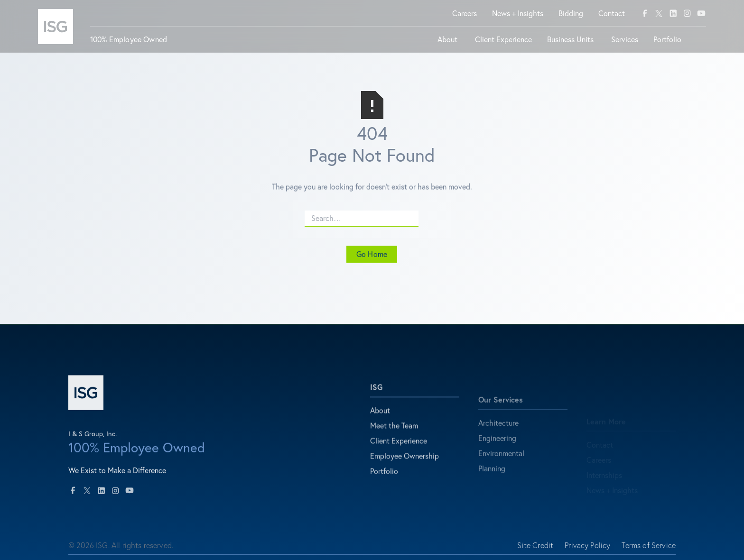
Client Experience (399, 448)
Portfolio (384, 478)
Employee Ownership (405, 463)
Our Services (501, 412)
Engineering (497, 451)
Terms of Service (649, 549)
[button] (449, 43)
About (380, 418)
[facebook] (645, 13)
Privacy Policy (587, 549)
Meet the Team (394, 433)
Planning (492, 481)
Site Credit (535, 549)
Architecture (498, 436)
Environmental (501, 466)
